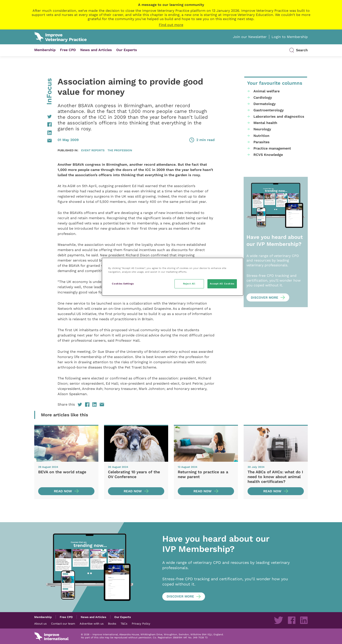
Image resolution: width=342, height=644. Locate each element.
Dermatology (265, 104)
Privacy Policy (141, 623)
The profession (120, 150)
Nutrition (261, 136)
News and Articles (96, 50)
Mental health (265, 123)
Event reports (93, 150)
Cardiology (263, 97)
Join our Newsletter (250, 37)
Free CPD (68, 50)
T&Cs (124, 623)
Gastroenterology (269, 110)
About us (40, 623)
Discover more (265, 298)
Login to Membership (290, 37)
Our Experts (127, 50)
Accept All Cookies (222, 284)
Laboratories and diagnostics (279, 116)
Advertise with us (92, 623)
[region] (173, 277)
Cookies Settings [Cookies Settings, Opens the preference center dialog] (123, 284)
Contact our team (63, 623)
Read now (63, 491)
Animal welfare (267, 91)
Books (112, 623)
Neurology (262, 129)
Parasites (262, 142)
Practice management (272, 148)
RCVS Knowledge (268, 155)
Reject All (189, 284)
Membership (45, 50)
